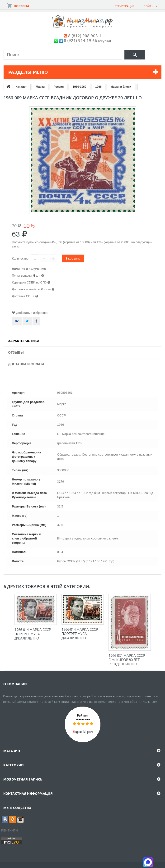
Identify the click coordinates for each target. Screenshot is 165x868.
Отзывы (16, 352)
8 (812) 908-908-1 (85, 35)
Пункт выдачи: (22, 276)
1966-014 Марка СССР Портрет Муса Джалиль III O (80, 633)
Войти (149, 6)
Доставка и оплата (26, 364)
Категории (14, 765)
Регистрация (125, 6)
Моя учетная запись (23, 779)
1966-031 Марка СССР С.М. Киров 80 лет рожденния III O (127, 660)
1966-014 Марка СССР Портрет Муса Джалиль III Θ (33, 634)
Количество (20, 258)
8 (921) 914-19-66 (80, 40)
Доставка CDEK (23, 296)
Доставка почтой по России (31, 289)
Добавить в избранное (32, 313)
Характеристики (24, 341)
